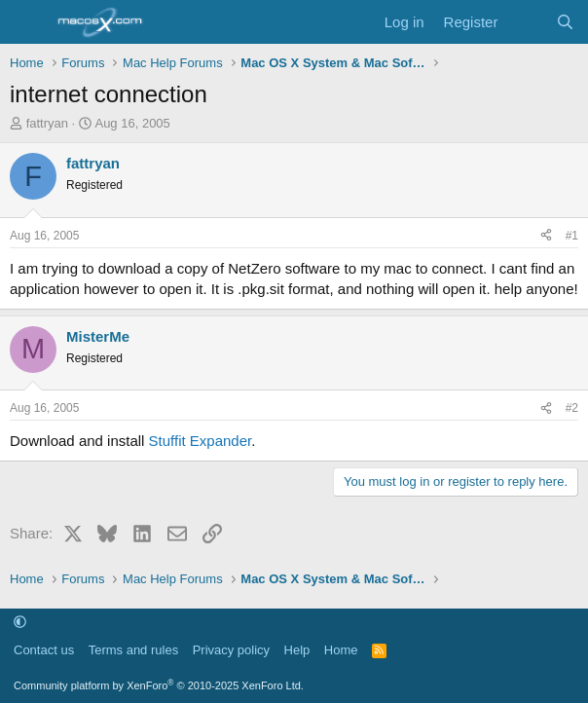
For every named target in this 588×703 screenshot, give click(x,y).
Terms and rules (133, 650)
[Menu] (27, 22)
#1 (572, 236)
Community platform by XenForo (159, 685)
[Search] (565, 22)
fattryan (47, 123)
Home (341, 650)
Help (297, 650)
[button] (20, 623)
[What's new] (526, 22)
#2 (572, 408)
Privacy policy (231, 650)
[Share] (546, 236)
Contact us (44, 650)
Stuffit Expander (201, 441)
